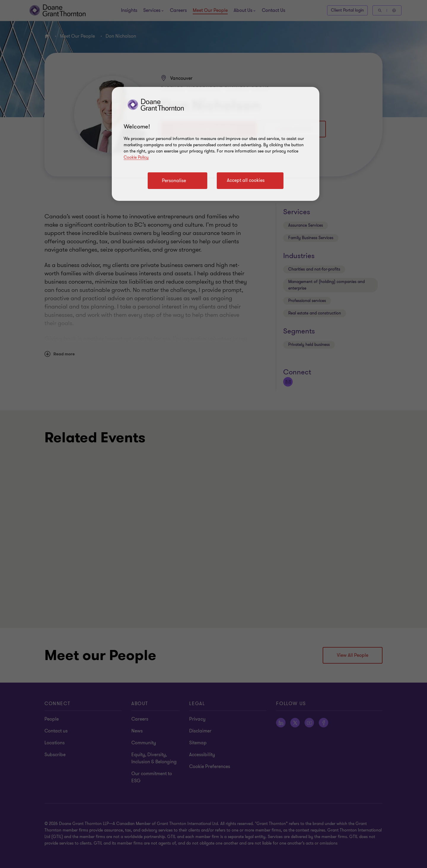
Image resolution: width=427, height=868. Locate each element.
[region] (216, 144)
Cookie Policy (136, 157)
